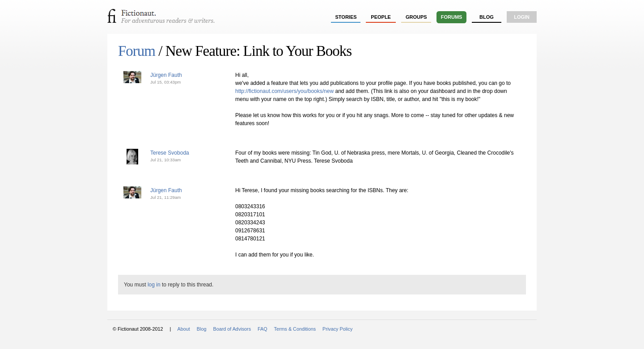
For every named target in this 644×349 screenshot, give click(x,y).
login (522, 17)
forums (452, 17)
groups (416, 17)
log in (154, 285)
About (184, 329)
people (381, 17)
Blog (487, 17)
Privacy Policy (337, 329)
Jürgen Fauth (166, 75)
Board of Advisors (232, 329)
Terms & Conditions (295, 329)
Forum (137, 51)
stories (346, 17)
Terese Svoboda (170, 153)
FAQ (263, 329)
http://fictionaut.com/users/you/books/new (284, 91)
